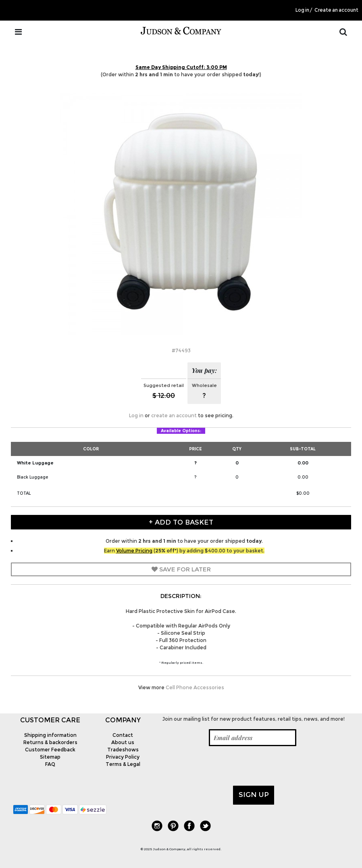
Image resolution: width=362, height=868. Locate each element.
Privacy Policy (123, 757)
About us (123, 742)
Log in (302, 10)
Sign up (254, 795)
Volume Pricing (134, 551)
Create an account (336, 10)
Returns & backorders (50, 742)
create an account (174, 415)
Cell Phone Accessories (195, 687)
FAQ (50, 764)
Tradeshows (123, 750)
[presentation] (219, 766)
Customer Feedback (50, 750)
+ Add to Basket (181, 522)
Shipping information (50, 735)
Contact (123, 735)
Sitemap (50, 757)
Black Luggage (32, 477)
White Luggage (35, 463)
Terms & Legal (123, 764)
